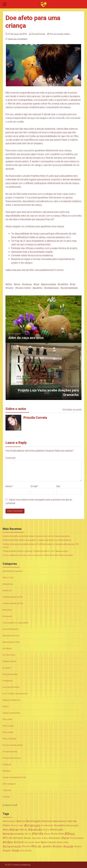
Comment (10, 458)
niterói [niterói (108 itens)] (20, 842)
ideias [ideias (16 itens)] (45, 838)
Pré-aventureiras (10, 752)
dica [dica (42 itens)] (6, 830)
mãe (73, 284)
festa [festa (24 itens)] (48, 834)
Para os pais (8, 726)
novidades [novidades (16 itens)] (30, 842)
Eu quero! (7, 668)
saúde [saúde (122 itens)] (69, 846)
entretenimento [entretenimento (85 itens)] (14, 834)
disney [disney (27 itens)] (24, 830)
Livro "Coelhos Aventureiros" (15, 694)
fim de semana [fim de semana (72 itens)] (14, 838)
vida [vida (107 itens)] (17, 851)
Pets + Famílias (9, 739)
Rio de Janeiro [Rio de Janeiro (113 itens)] (42, 846)
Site (58, 486)
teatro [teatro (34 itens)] (79, 846)
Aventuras (7, 590)
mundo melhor (24, 288)
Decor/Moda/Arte (11, 629)
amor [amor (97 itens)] (22, 821)
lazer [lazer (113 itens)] (66, 838)
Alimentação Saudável (13, 571)
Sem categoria (9, 784)
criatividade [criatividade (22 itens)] (48, 825)
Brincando (7, 616)
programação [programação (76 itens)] (13, 846)
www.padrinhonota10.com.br (49, 270)
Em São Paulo (9, 655)
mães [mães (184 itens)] (9, 842)
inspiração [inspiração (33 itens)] (55, 838)
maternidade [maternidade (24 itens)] (77, 838)
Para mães (8, 719)
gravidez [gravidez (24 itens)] (37, 838)
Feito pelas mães (10, 674)
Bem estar (7, 610)
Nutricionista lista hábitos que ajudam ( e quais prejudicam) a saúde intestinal (37, 540)
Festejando (8, 681)
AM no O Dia (8, 578)
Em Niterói (7, 648)
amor (18, 284)
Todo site (7, 790)
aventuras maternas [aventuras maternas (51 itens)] (65, 821)
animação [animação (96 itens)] (34, 821)
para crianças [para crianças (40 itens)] (49, 842)
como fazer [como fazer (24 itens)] (18, 825)
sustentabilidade (70, 288)
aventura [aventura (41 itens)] (47, 821)
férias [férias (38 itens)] (28, 838)
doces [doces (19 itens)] (47, 830)
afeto (9, 284)
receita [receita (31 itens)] (27, 846)
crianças (28, 284)
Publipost (7, 764)
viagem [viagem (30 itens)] (8, 851)
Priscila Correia (38, 34)
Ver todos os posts (72, 410)
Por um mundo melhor (60, 34)
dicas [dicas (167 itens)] (15, 830)
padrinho (38, 288)
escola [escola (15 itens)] (28, 834)
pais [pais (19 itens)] (38, 842)
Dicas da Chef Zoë (11, 636)
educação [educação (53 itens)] (58, 830)
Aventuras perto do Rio (13, 597)
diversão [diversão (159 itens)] (36, 830)
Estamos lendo (9, 661)
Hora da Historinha (11, 687)
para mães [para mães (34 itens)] (63, 842)
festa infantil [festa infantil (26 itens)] (58, 834)
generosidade (49, 284)
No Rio (6, 706)
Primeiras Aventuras (12, 758)
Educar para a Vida (11, 642)
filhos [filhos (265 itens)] (71, 834)
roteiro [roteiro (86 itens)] (58, 846)
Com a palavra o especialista (15, 623)
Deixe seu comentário (18, 39)
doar (37, 284)
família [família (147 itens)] (39, 834)
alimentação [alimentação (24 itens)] (10, 821)
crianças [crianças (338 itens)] (33, 825)
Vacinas (6, 797)
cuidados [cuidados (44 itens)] (60, 825)
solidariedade (52, 288)
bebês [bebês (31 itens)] (7, 825)
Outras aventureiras (11, 713)
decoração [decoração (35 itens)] (73, 825)
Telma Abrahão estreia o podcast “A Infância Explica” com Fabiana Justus (35, 551)
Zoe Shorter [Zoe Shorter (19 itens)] (26, 851)
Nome (9, 486)
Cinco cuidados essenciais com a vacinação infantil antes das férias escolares (38, 555)
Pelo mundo (8, 732)
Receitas (6, 771)
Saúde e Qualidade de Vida (14, 777)
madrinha (63, 284)
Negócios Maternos (12, 700)
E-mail (35, 486)
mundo (10, 288)
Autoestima (8, 584)
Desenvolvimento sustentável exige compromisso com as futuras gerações (36, 536)
